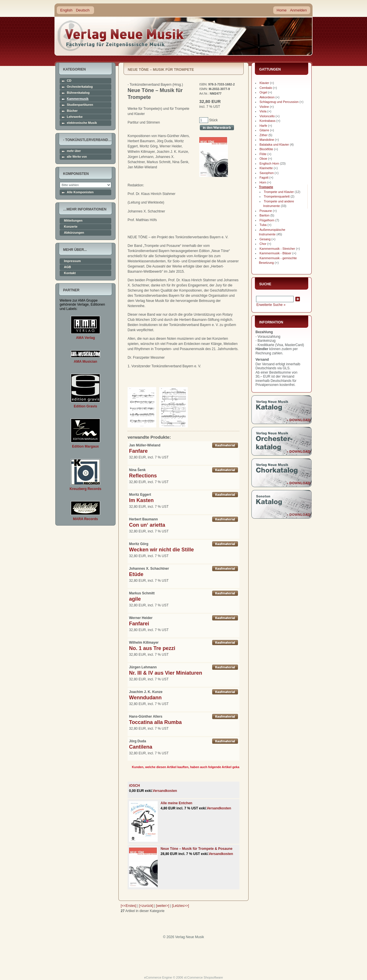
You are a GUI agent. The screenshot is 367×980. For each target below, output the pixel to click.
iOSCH (134, 786)
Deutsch (83, 10)
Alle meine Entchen (176, 803)
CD (69, 81)
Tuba (263, 225)
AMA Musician (85, 362)
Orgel (263, 92)
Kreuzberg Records (86, 489)
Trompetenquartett (277, 196)
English (66, 10)
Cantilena (141, 747)
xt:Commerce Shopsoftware (204, 977)
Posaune (266, 211)
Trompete (266, 187)
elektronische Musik (82, 123)
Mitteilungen (73, 221)
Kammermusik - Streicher (277, 249)
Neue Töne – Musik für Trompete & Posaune (197, 849)
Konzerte (71, 227)
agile (135, 599)
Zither (263, 135)
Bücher (72, 111)
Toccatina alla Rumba (155, 722)
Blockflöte (266, 149)
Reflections (143, 476)
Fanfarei (139, 624)
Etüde (136, 574)
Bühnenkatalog (78, 93)
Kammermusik (78, 99)
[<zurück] (146, 906)
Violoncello (267, 116)
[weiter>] (163, 906)
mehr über (74, 151)
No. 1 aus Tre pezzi (152, 648)
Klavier (264, 83)
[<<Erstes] (129, 906)
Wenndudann (145, 698)
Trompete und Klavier (279, 192)
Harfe (263, 126)
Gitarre (264, 130)
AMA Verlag (85, 338)
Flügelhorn (267, 220)
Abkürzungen (74, 233)
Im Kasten (141, 500)
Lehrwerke (75, 117)
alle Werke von (77, 157)
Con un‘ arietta (147, 525)
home (121, 36)
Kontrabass (268, 121)
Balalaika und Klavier (274, 145)
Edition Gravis (85, 406)
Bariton (264, 215)
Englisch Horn (269, 163)
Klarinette (266, 168)
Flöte (263, 154)
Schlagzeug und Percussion (279, 102)
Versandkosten (165, 791)
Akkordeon (267, 97)
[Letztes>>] (180, 906)
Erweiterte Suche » (271, 305)
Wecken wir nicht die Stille (161, 550)
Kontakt (70, 273)
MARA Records (86, 519)
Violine (264, 107)
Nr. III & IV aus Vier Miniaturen (166, 673)
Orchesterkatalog (80, 87)
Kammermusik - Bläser (275, 253)
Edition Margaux (85, 446)
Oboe (263, 159)
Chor (263, 244)
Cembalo (266, 88)
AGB (67, 267)
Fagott (264, 177)
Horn (263, 182)
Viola (263, 111)
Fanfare (138, 451)
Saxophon (267, 173)
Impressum (72, 261)
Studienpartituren (80, 105)
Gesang (265, 239)
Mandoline (267, 140)
